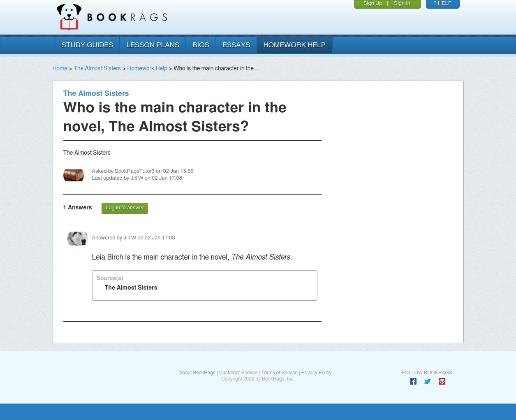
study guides (88, 45)
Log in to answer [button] (125, 208)
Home (60, 69)
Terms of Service (279, 373)
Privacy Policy (316, 373)
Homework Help (147, 69)
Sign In (402, 3)
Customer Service (238, 373)
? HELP (443, 3)
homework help (295, 45)
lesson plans (153, 45)
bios (201, 45)
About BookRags (197, 373)
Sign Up (373, 3)
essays (236, 45)
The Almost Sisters (97, 69)
